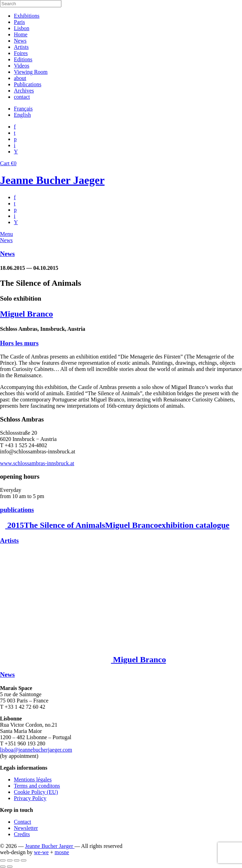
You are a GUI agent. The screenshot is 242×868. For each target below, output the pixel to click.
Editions (23, 59)
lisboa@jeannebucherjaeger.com (36, 750)
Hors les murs (19, 343)
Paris (19, 22)
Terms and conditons (37, 786)
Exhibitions (27, 16)
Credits (22, 834)
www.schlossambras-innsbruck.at (37, 463)
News (20, 41)
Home (21, 34)
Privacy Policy (30, 798)
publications (17, 510)
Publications (28, 84)
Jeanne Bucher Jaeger (52, 180)
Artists (21, 47)
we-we (41, 852)
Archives (24, 91)
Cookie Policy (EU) (36, 792)
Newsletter (26, 828)
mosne (62, 852)
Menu (6, 234)
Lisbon (21, 28)
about (20, 78)
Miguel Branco (27, 314)
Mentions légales (33, 780)
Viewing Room (31, 72)
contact (22, 97)
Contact (23, 822)
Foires (21, 53)
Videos (21, 66)
